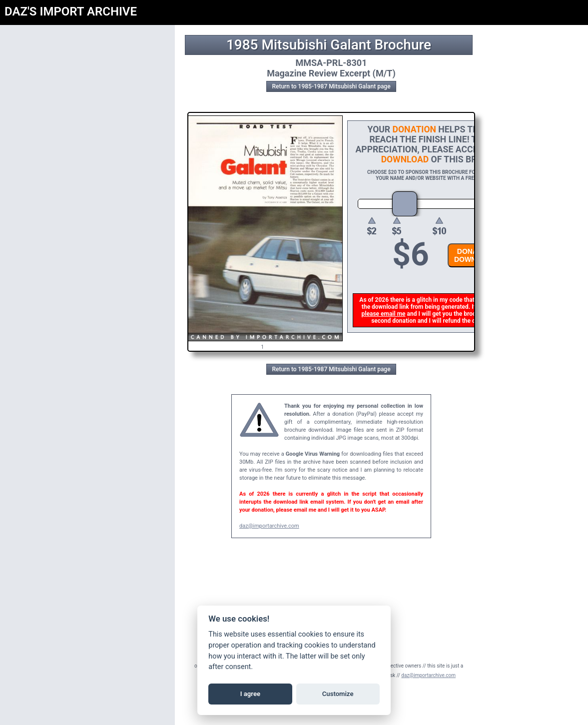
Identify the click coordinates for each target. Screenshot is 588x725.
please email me (385, 314)
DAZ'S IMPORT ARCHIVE (71, 11)
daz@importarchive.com (269, 526)
